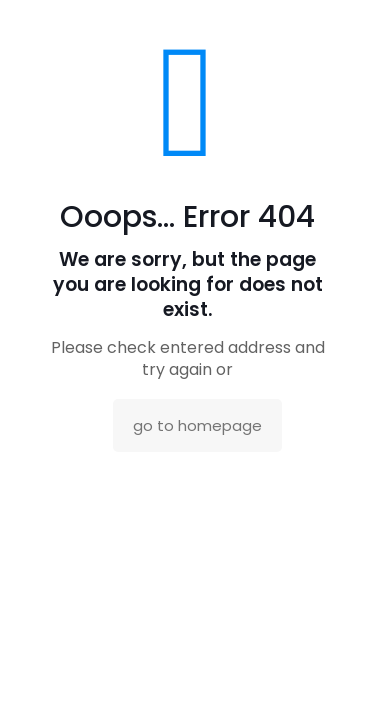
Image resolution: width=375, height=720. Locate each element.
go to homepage (197, 425)
